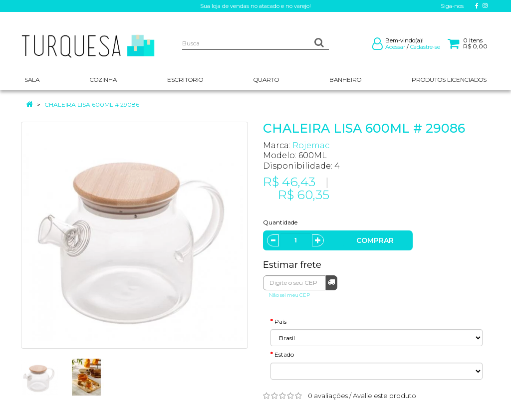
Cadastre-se (425, 47)
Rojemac (311, 145)
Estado (284, 354)
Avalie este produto (384, 396)
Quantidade (280, 222)
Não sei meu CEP (289, 295)
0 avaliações (328, 396)
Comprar (375, 240)
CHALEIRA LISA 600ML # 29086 (92, 105)
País (280, 321)
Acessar (395, 47)
